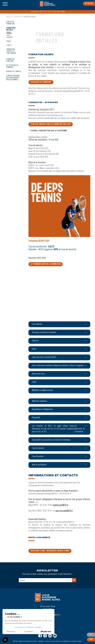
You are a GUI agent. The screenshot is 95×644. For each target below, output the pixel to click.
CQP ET (9, 45)
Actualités (89, 4)
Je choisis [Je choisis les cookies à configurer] (28, 632)
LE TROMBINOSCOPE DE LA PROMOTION (46, 264)
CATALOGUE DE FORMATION (41, 82)
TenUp (91, 639)
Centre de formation (10, 23)
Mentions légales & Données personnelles (25, 641)
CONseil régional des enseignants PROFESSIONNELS (13, 78)
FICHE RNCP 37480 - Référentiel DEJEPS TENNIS (50, 551)
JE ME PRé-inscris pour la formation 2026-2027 (51, 124)
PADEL (9, 41)
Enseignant (17, 17)
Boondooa (41, 641)
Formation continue (10, 60)
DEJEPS (9, 34)
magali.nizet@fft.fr (60, 505)
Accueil (8, 17)
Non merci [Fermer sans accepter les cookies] (11, 632)
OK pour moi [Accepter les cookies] (46, 632)
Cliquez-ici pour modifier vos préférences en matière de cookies (63, 641)
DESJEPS (10, 38)
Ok (74, 580)
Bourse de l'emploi (14, 72)
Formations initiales (11, 29)
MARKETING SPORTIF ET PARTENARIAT (12, 51)
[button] (5, 640)
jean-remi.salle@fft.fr (64, 511)
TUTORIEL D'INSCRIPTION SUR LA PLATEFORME (49, 131)
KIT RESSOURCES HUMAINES (12, 66)
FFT (91, 635)
